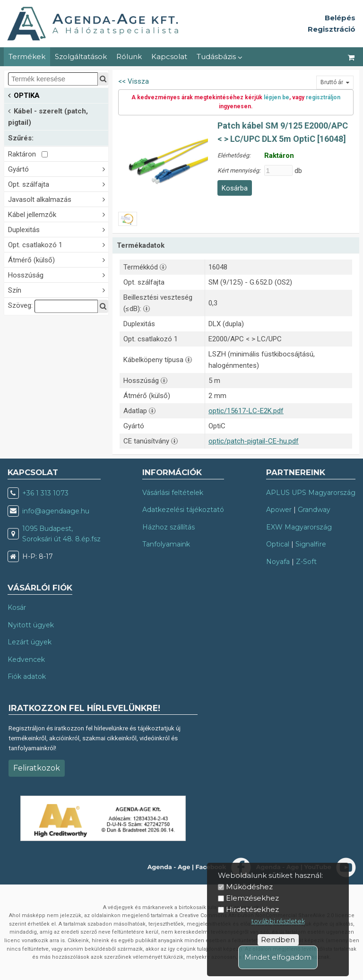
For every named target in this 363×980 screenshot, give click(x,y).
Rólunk (129, 56)
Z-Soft (306, 562)
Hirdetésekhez (252, 909)
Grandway (314, 510)
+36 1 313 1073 (45, 493)
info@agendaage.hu (56, 511)
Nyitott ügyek (31, 625)
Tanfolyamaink (166, 544)
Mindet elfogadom (278, 957)
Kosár (17, 607)
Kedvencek (26, 659)
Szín (58, 290)
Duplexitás (58, 229)
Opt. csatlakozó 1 (58, 244)
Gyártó (58, 169)
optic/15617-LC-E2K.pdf (246, 411)
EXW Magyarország (299, 527)
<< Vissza (134, 81)
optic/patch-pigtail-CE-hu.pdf (254, 441)
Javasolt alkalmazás (58, 199)
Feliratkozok (37, 768)
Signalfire (311, 544)
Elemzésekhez (252, 898)
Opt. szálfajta (58, 184)
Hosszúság (58, 274)
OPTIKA (24, 95)
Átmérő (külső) (58, 259)
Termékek (27, 56)
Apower (279, 510)
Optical (278, 544)
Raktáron (28, 154)
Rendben (278, 940)
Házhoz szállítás (169, 527)
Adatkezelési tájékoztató (183, 510)
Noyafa (278, 562)
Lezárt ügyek (30, 642)
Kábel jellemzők (58, 214)
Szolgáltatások (81, 56)
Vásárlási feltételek (173, 493)
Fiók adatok (27, 676)
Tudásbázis (220, 56)
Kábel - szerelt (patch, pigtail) (48, 116)
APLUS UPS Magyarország (311, 493)
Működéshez (249, 887)
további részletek (278, 921)
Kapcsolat (169, 56)
